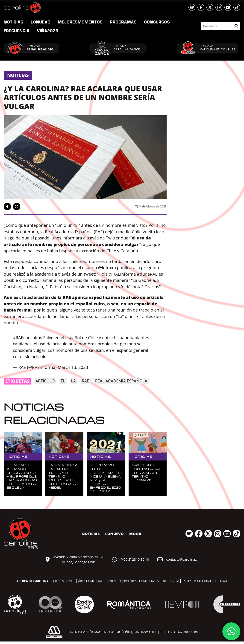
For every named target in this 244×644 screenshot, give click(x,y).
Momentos (80, 22)
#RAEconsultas (27, 337)
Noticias (13, 22)
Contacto (113, 581)
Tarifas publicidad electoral (205, 581)
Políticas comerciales (141, 581)
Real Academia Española (121, 381)
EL (63, 381)
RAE (85, 381)
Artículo (45, 381)
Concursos (157, 22)
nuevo (41, 22)
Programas (123, 22)
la (73, 381)
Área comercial (90, 581)
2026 (48, 31)
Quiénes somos (63, 581)
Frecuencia (17, 31)
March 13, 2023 (73, 367)
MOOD (135, 534)
